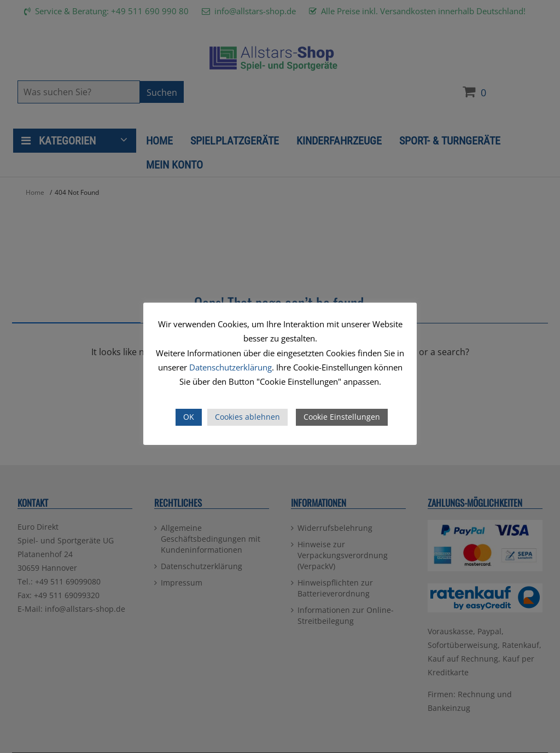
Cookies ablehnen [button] (247, 417)
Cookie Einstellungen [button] (342, 417)
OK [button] (189, 417)
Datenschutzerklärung (231, 367)
